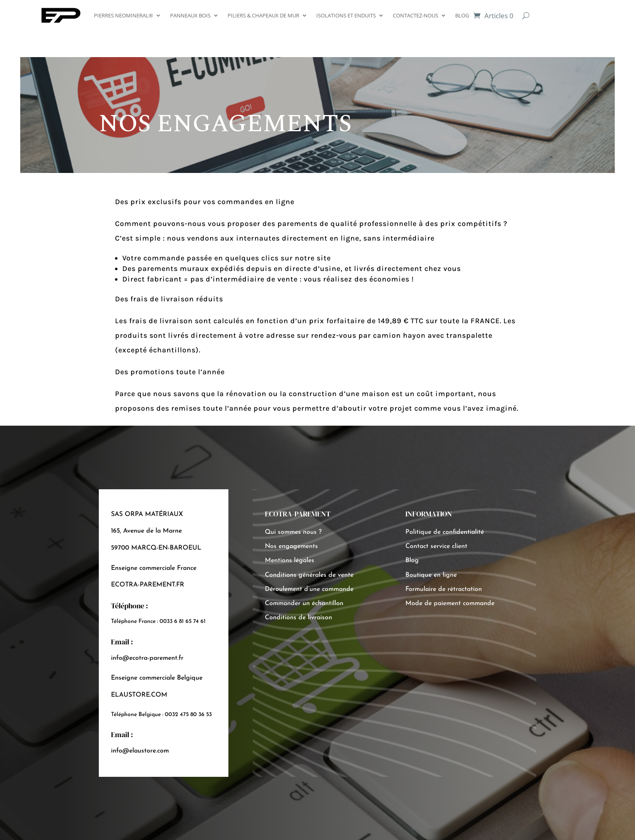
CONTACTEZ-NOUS (416, 15)
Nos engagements (291, 546)
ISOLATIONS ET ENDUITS (346, 15)
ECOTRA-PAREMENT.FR (148, 585)
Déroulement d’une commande (309, 589)
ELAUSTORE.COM (139, 695)
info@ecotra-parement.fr (147, 658)
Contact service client (436, 546)
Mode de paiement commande (450, 603)
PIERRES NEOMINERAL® (124, 15)
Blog (412, 561)
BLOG (462, 15)
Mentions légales (290, 561)
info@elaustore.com (140, 751)
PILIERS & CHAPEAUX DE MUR (263, 15)
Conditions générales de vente (309, 575)
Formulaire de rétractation (444, 589)
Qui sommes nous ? (293, 532)
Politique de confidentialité (445, 532)
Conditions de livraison (298, 618)
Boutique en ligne (431, 575)
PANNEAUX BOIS (190, 15)
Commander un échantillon (304, 603)
